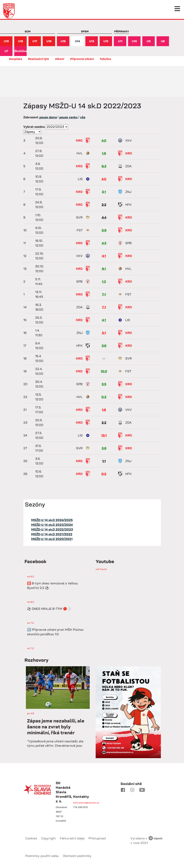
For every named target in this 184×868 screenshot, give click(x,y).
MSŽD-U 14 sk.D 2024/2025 (52, 520)
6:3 (104, 166)
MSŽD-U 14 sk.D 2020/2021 (52, 539)
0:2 (104, 474)
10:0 (104, 371)
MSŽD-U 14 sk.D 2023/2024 (52, 525)
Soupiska (16, 59)
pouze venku (68, 117)
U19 (6, 41)
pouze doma (48, 117)
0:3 (104, 397)
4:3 (104, 243)
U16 (49, 41)
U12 (106, 41)
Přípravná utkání (82, 59)
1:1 (104, 461)
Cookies (31, 838)
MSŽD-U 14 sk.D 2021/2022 (52, 534)
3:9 (104, 230)
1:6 (104, 410)
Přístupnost (97, 838)
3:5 (104, 384)
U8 (163, 41)
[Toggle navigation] (177, 9)
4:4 (104, 217)
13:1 (104, 435)
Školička (20, 51)
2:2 (104, 205)
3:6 (104, 346)
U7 (6, 51)
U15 (63, 41)
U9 (149, 41)
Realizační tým (39, 59)
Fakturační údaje (72, 838)
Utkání (60, 59)
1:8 (104, 153)
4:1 (104, 256)
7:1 (104, 294)
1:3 (104, 281)
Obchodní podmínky (77, 856)
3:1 (104, 192)
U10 (134, 41)
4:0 (104, 140)
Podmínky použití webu (42, 856)
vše (83, 117)
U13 (92, 41)
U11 (120, 41)
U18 (21, 41)
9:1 (104, 269)
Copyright (48, 838)
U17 (35, 41)
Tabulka (105, 59)
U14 (77, 41)
